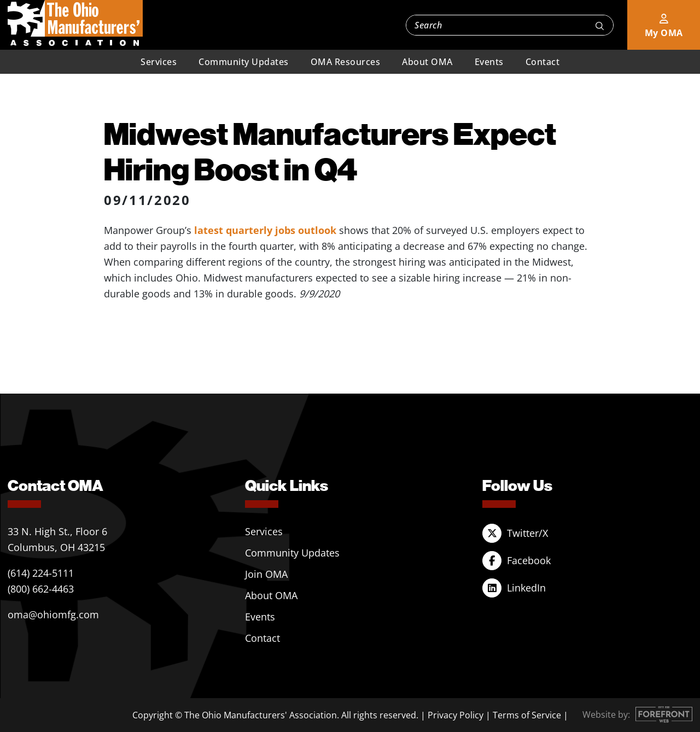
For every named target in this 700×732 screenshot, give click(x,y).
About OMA (427, 62)
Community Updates (244, 62)
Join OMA (266, 574)
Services (159, 62)
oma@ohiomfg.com (53, 614)
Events (489, 62)
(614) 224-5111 (41, 573)
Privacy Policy (456, 715)
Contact (543, 62)
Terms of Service (527, 715)
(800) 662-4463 (41, 589)
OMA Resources (346, 62)
